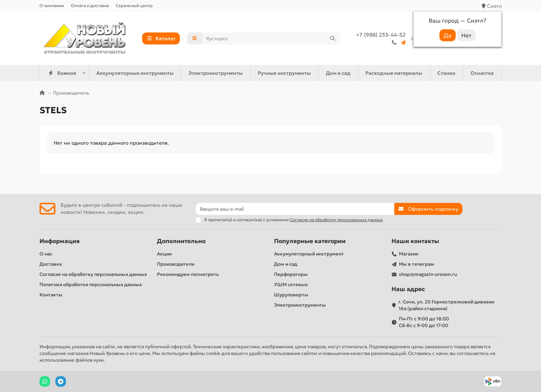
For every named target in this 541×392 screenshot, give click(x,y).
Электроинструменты (215, 73)
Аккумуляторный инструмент (309, 254)
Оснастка (482, 73)
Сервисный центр (134, 5)
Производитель (71, 93)
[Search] (271, 38)
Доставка (51, 264)
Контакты (51, 295)
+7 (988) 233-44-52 (381, 35)
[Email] (295, 209)
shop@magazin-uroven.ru (428, 274)
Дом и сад (338, 73)
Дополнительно (181, 241)
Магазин (409, 254)
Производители (176, 264)
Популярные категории (310, 241)
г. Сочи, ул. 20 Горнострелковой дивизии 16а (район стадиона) (446, 305)
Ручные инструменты (284, 73)
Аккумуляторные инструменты (135, 73)
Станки (446, 73)
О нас (46, 254)
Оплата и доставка (90, 5)
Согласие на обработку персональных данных (93, 274)
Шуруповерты (291, 295)
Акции (164, 254)
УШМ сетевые (291, 285)
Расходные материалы (394, 73)
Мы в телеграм (417, 264)
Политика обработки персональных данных (91, 285)
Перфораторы (291, 274)
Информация (60, 241)
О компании (52, 5)
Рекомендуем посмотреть (188, 274)
